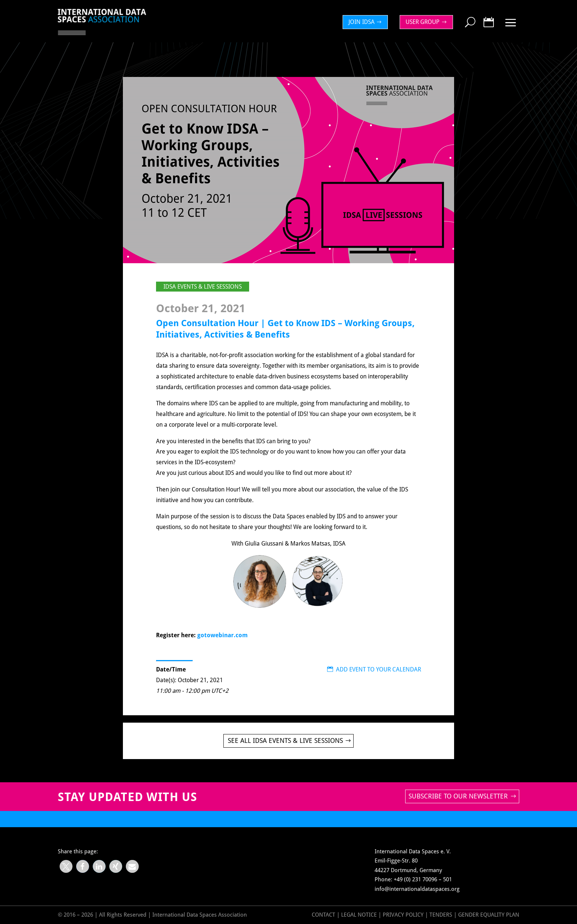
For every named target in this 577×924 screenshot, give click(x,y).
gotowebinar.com (222, 635)
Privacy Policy (404, 915)
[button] (66, 866)
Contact (323, 915)
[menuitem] (367, 22)
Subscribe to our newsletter (458, 796)
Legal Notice (359, 915)
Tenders (441, 915)
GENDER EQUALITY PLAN (489, 915)
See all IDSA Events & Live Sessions (285, 740)
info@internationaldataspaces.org (417, 889)
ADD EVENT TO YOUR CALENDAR (374, 669)
